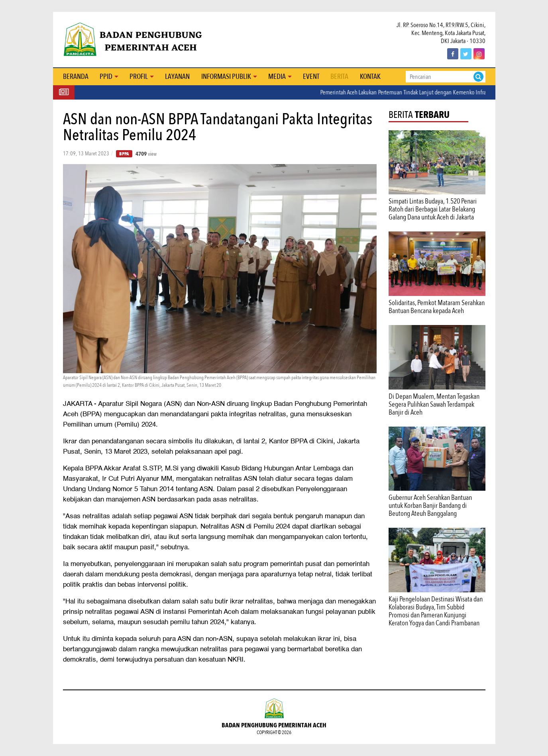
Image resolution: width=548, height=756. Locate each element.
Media (277, 77)
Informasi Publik (226, 77)
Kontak (370, 77)
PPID (106, 77)
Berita (339, 77)
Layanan (177, 77)
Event (311, 77)
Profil (139, 77)
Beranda (76, 77)
